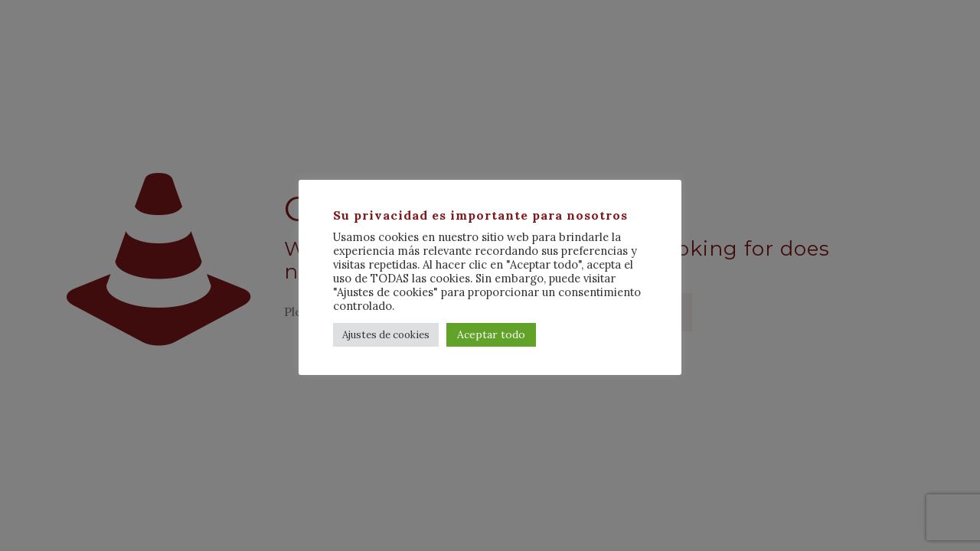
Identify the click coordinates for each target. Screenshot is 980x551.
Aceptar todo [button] (491, 334)
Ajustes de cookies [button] (386, 335)
